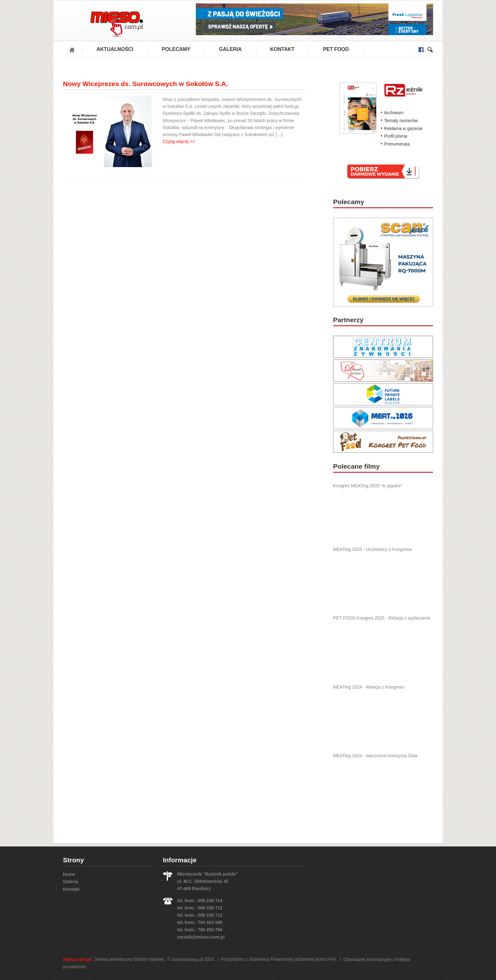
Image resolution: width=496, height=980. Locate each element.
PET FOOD (336, 49)
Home (69, 874)
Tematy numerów (401, 121)
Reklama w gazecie (403, 128)
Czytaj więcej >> (179, 141)
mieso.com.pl (77, 959)
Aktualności (115, 49)
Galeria (230, 49)
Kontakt (282, 49)
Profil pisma (396, 136)
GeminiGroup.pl (187, 959)
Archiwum (394, 113)
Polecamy (176, 49)
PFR (332, 959)
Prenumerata (397, 144)
